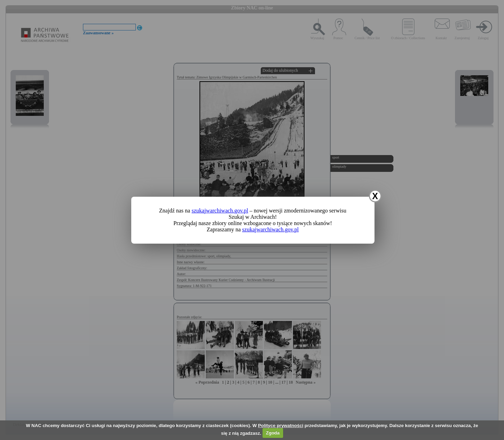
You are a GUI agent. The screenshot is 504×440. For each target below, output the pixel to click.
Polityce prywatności (281, 425)
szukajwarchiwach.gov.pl (220, 211)
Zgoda (273, 433)
